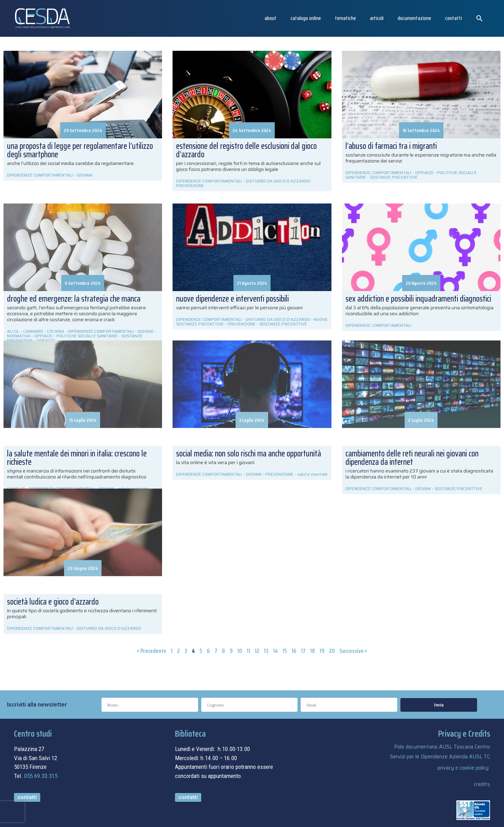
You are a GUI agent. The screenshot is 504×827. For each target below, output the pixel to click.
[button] (479, 18)
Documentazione (414, 18)
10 (240, 651)
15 (285, 651)
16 (294, 651)
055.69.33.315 (41, 776)
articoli (377, 18)
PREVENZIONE (190, 185)
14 (275, 651)
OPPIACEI (424, 173)
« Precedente (152, 651)
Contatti (454, 18)
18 (313, 651)
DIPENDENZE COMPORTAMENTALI (40, 175)
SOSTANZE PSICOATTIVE (394, 177)
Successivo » (353, 651)
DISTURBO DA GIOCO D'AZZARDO (278, 181)
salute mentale (312, 474)
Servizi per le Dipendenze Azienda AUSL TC (440, 757)
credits (482, 784)
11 (248, 651)
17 (303, 651)
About (271, 18)
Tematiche (345, 18)
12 (257, 651)
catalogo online (306, 18)
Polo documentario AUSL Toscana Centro (442, 747)
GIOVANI (85, 175)
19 (322, 651)
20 (332, 651)
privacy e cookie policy (463, 768)
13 (266, 651)
